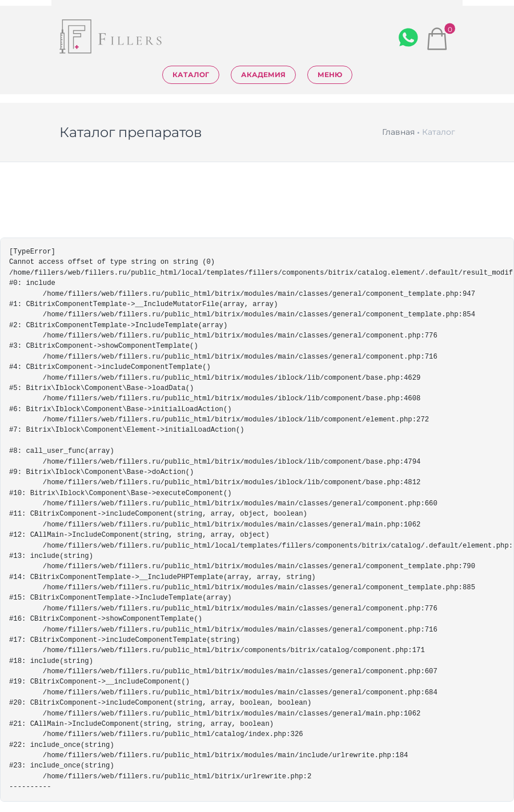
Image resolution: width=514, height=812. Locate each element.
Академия (263, 75)
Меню (330, 75)
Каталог (191, 75)
